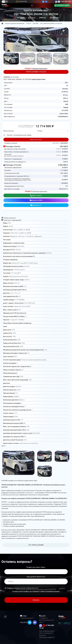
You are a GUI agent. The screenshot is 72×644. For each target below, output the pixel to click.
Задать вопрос (36, 196)
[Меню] (32, 5)
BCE (36, 545)
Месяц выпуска (9, 131)
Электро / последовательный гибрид (19, 135)
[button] (67, 38)
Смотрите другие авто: (40, 69)
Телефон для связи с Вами (36, 567)
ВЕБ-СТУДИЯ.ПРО (64, 623)
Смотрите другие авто (40, 191)
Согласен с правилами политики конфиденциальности (22, 588)
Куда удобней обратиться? (36, 577)
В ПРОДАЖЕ (36, 72)
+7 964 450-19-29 (66, 2)
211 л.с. (66, 95)
